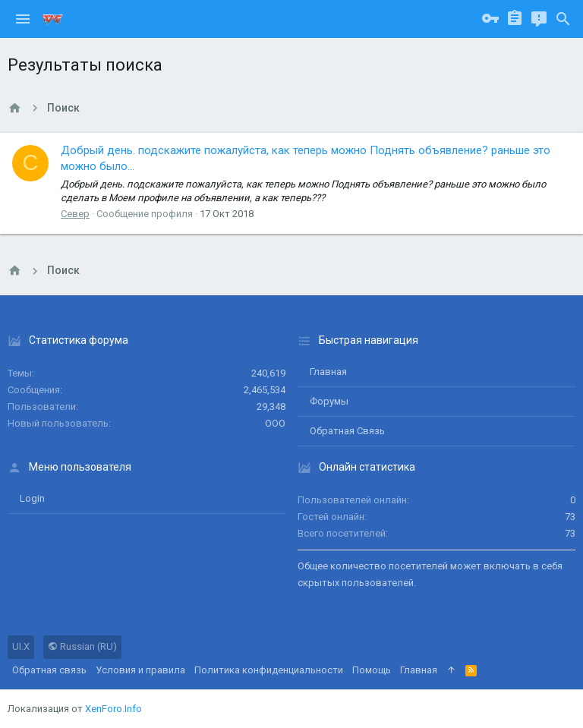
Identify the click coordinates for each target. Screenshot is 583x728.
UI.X (21, 646)
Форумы (329, 401)
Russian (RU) (82, 646)
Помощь (372, 670)
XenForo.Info (113, 709)
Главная (328, 372)
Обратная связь (347, 431)
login (32, 498)
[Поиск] (563, 19)
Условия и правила (140, 670)
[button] (23, 19)
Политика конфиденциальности (269, 670)
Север (75, 214)
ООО (275, 423)
